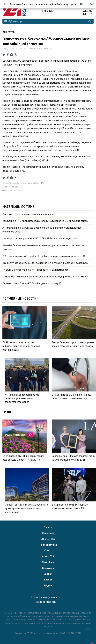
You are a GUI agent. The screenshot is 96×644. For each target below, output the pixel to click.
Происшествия (48, 545)
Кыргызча (48, 568)
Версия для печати (13, 190)
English (48, 574)
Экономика (48, 539)
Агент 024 (48, 556)
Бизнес (48, 579)
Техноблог (48, 562)
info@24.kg (51, 602)
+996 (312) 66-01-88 (52, 597)
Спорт (48, 550)
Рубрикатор (13, 21)
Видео (48, 585)
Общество (9, 32)
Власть (48, 527)
